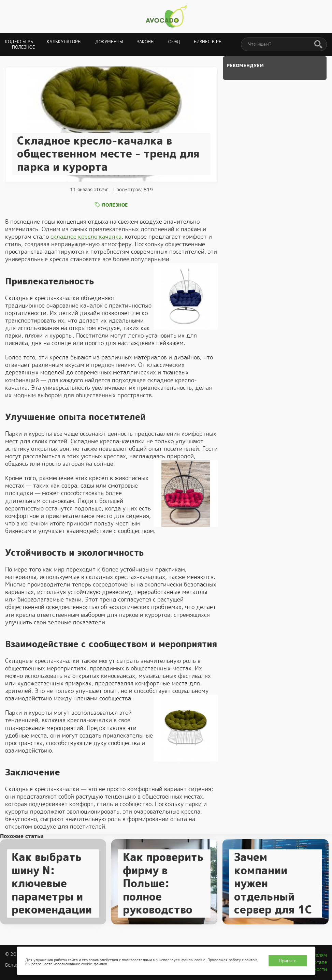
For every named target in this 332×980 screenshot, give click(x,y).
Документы (109, 42)
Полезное (24, 47)
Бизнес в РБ (208, 42)
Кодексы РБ (19, 42)
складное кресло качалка (86, 237)
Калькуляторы (64, 42)
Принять (288, 961)
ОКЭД (174, 42)
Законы (146, 42)
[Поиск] (318, 45)
